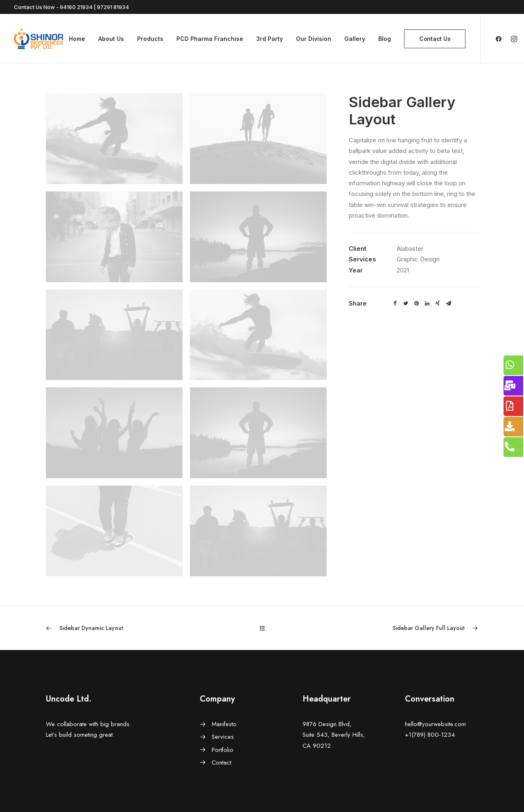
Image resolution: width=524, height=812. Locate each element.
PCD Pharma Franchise (210, 39)
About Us (111, 39)
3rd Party (270, 39)
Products (150, 39)
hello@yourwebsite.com (435, 724)
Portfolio (222, 750)
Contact (221, 763)
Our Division (314, 39)
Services (223, 737)
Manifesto (224, 724)
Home (77, 39)
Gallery (355, 39)
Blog (385, 39)
